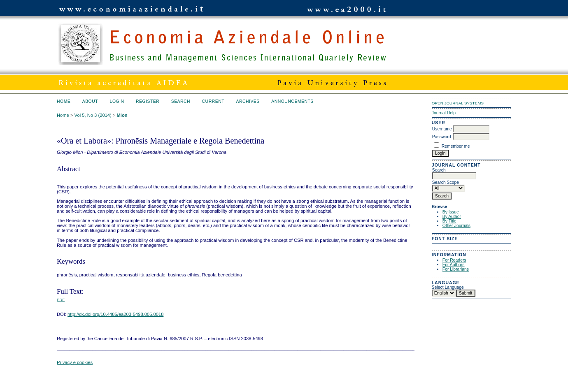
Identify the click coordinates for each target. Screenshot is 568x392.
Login (117, 101)
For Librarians (456, 269)
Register (148, 101)
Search (181, 101)
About (90, 101)
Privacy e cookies (75, 362)
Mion (122, 115)
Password (442, 137)
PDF (61, 300)
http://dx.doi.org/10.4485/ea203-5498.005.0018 (115, 314)
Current (213, 101)
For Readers (454, 260)
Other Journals (456, 226)
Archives (248, 101)
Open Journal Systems (458, 103)
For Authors (454, 265)
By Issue (451, 212)
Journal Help (444, 113)
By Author (452, 217)
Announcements (292, 101)
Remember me (456, 146)
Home (64, 101)
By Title (449, 221)
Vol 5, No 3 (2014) (93, 115)
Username (442, 129)
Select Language (448, 287)
